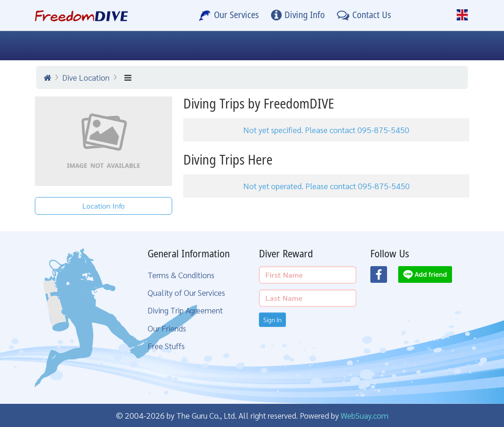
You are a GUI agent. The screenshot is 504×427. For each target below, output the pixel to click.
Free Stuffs (166, 346)
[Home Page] (81, 15)
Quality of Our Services (186, 292)
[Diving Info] (298, 15)
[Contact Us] (364, 15)
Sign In (272, 319)
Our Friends (167, 328)
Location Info (104, 206)
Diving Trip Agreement (185, 310)
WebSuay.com (365, 415)
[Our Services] (229, 15)
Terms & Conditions (181, 275)
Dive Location (86, 77)
